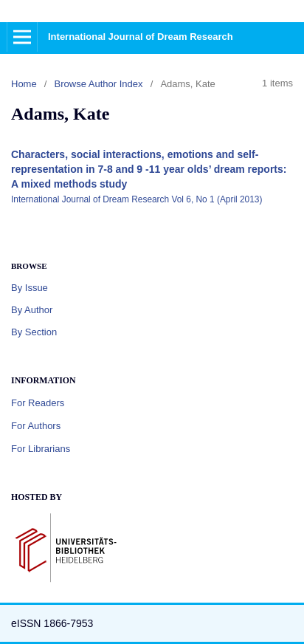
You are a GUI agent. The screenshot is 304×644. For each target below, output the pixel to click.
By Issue (30, 288)
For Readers (38, 403)
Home (24, 84)
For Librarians (41, 449)
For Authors (36, 426)
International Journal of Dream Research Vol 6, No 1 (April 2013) (137, 199)
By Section (34, 332)
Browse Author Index (99, 84)
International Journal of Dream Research (141, 37)
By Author (32, 310)
